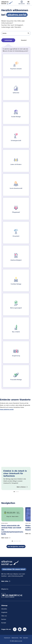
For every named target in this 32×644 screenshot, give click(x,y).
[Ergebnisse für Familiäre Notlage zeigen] (16, 280)
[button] (14, 492)
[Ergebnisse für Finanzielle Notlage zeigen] (16, 376)
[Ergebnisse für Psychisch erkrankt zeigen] (16, 65)
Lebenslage (8, 40)
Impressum (7, 638)
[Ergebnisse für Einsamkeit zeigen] (16, 233)
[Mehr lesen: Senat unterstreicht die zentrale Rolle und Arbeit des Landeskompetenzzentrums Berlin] (12, 523)
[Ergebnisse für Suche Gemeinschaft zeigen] (16, 185)
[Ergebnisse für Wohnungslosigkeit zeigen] (16, 304)
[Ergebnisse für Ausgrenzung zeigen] (16, 352)
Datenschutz (15, 638)
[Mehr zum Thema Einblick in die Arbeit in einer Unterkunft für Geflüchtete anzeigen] (22, 487)
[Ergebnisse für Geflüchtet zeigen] (16, 89)
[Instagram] (20, 629)
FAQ (21, 638)
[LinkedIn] (25, 629)
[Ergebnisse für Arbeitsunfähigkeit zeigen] (16, 257)
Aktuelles (4, 609)
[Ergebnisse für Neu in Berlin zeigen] (16, 328)
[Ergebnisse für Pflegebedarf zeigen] (16, 209)
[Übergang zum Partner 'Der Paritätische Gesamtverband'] (12, 595)
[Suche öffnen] (16, 33)
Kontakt (4, 623)
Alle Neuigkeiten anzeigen (16, 546)
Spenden (26, 638)
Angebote (4, 612)
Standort (24, 40)
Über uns (4, 616)
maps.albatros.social (7, 409)
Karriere (4, 619)
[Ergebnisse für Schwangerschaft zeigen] (16, 137)
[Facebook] (15, 629)
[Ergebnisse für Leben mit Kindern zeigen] (16, 161)
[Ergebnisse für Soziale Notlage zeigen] (16, 113)
